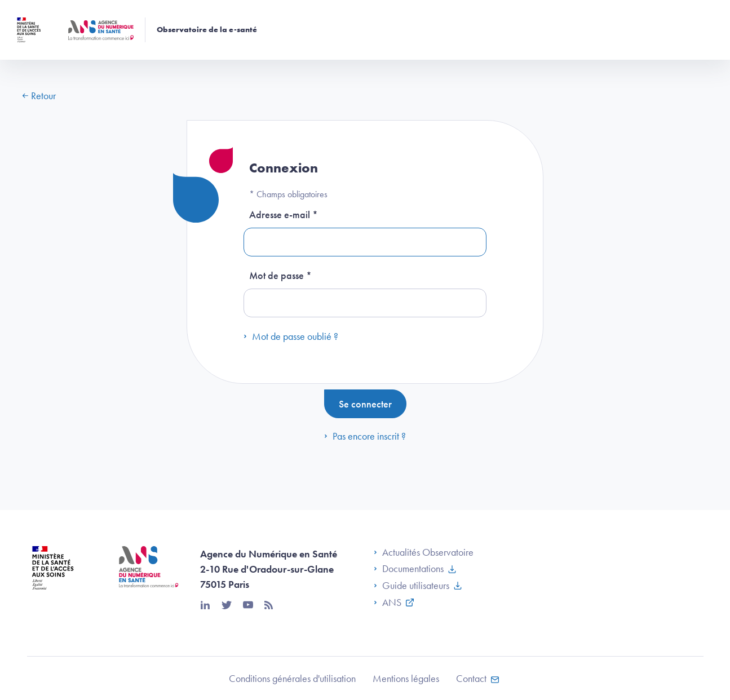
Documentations (409, 569)
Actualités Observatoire (424, 552)
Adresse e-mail (284, 214)
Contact (471, 678)
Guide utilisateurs (412, 586)
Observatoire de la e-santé (207, 30)
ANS (388, 602)
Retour (39, 96)
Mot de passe (280, 275)
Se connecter (365, 404)
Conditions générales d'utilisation (292, 678)
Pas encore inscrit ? (365, 436)
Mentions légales (406, 678)
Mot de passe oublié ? (291, 336)
